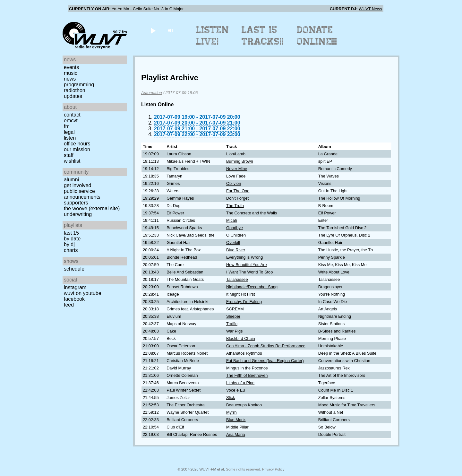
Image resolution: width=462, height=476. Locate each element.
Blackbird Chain (241, 338)
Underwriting (78, 214)
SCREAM (235, 309)
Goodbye (235, 228)
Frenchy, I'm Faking (244, 302)
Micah (232, 220)
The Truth (235, 206)
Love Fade (236, 176)
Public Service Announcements (82, 194)
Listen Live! (213, 36)
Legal (69, 132)
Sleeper (233, 316)
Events (71, 67)
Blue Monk (236, 420)
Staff (69, 155)
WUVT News (370, 9)
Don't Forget (237, 198)
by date (72, 239)
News (70, 79)
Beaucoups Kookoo (244, 405)
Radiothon (75, 90)
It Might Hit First (241, 294)
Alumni (71, 180)
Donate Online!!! (317, 36)
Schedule (74, 269)
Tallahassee (237, 279)
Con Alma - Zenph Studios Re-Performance (266, 346)
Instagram (75, 287)
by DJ (69, 244)
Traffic (232, 324)
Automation (152, 93)
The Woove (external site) (92, 208)
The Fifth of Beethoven (247, 375)
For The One (238, 191)
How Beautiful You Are (247, 265)
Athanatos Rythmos (244, 353)
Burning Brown (240, 161)
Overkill (233, 242)
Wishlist (72, 161)
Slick (231, 398)
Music (71, 73)
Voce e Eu (235, 390)
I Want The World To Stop (249, 272)
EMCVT (71, 121)
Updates (73, 96)
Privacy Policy (273, 469)
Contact (72, 115)
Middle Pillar (237, 427)
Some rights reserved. (243, 469)
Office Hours (77, 144)
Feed (69, 305)
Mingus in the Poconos (247, 368)
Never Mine (237, 169)
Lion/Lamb (236, 154)
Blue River (236, 250)
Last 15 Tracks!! (263, 36)
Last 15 (71, 233)
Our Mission (77, 149)
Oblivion (234, 183)
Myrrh (231, 412)
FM (67, 126)
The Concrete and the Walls (252, 213)
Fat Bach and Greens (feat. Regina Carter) (265, 361)
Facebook (74, 299)
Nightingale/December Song (252, 287)
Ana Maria (235, 434)
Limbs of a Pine (240, 383)
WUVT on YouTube (83, 293)
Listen (70, 138)
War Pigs (234, 331)
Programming (79, 85)
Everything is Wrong (244, 257)
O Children (236, 235)
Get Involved (77, 185)
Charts (71, 250)
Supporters (76, 203)
